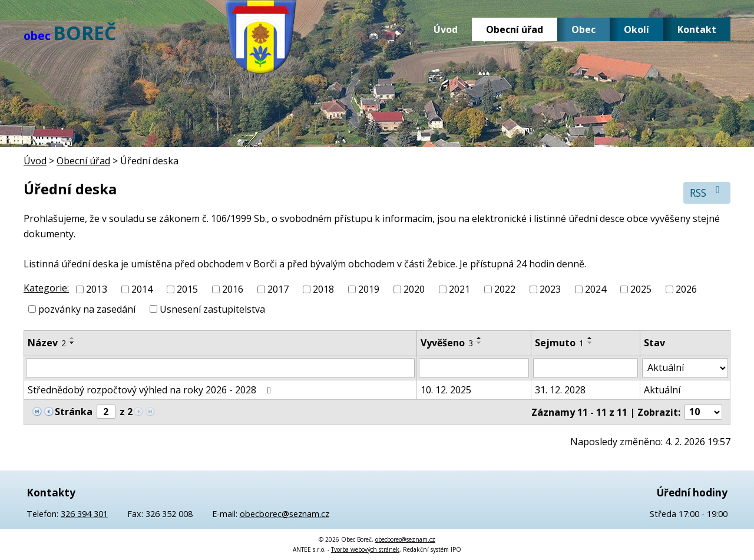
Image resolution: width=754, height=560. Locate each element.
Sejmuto (559, 343)
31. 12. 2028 (560, 390)
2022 (505, 289)
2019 (369, 289)
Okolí (636, 29)
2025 (641, 289)
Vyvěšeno (447, 343)
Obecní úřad (515, 29)
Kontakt (697, 29)
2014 (142, 289)
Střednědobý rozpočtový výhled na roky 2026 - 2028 (151, 390)
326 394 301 (84, 514)
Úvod (446, 29)
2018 (323, 289)
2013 (97, 289)
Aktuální (662, 390)
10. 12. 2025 (446, 390)
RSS (707, 192)
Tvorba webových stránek (365, 549)
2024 (596, 289)
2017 (278, 289)
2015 (187, 289)
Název (47, 343)
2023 (550, 289)
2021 (459, 289)
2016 (233, 289)
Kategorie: (46, 288)
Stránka (74, 412)
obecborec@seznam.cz (285, 514)
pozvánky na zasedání (87, 309)
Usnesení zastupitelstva (212, 309)
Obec (583, 29)
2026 (686, 289)
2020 (414, 289)
